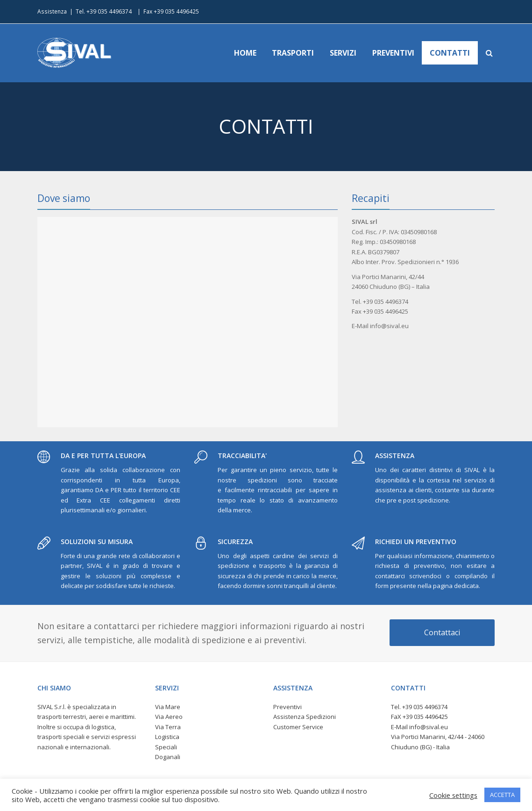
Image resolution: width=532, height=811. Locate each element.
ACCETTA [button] (502, 795)
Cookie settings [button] (453, 795)
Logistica (167, 737)
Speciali (166, 747)
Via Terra (168, 727)
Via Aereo (169, 717)
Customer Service (298, 727)
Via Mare (168, 707)
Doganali (168, 757)
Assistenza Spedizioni (305, 717)
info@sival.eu (429, 727)
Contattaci (442, 632)
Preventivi (287, 707)
